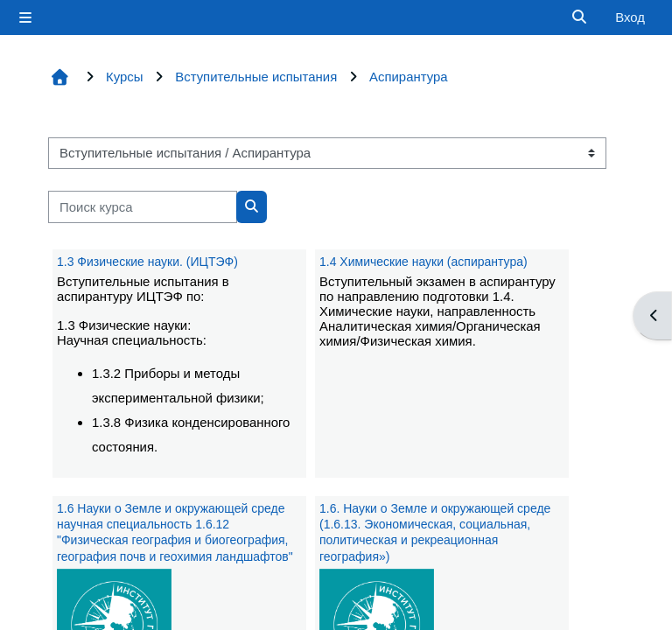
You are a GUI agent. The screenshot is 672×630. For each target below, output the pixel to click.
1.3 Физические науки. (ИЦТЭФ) (147, 262)
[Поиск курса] (143, 206)
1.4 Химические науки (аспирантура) (423, 262)
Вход (630, 17)
